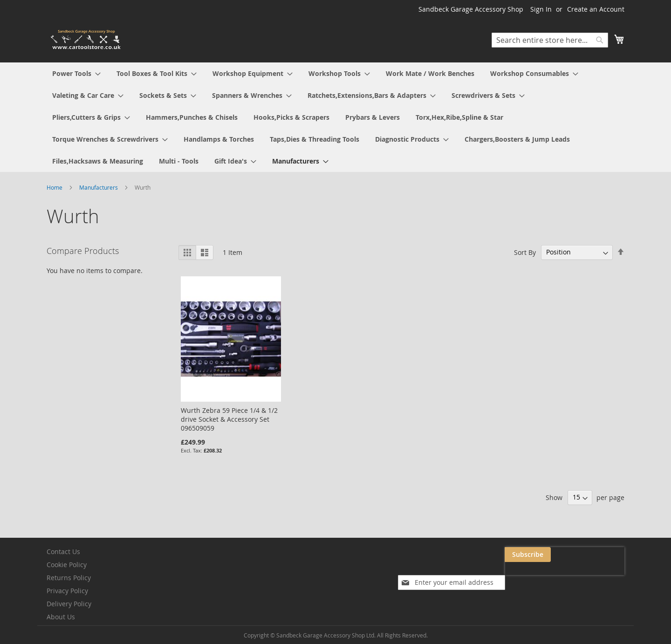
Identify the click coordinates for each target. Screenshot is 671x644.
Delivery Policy (69, 604)
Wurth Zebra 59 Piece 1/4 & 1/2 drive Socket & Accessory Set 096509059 (229, 419)
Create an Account (596, 9)
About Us (61, 617)
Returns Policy (69, 578)
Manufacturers (99, 187)
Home (55, 187)
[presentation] (531, 576)
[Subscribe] (601, 555)
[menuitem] (76, 73)
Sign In (541, 9)
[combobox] (550, 40)
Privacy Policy (67, 591)
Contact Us (63, 552)
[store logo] (86, 40)
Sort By (525, 252)
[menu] (335, 117)
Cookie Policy (67, 565)
